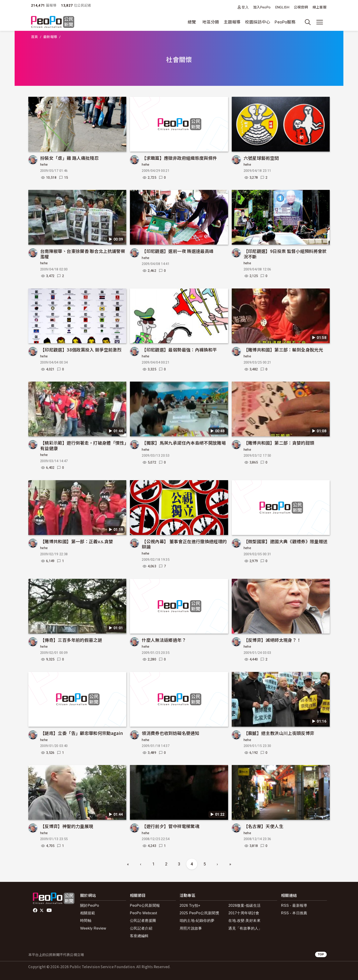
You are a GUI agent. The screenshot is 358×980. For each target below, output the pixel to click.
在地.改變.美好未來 (244, 921)
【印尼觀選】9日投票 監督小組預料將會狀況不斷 (285, 254)
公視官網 (301, 7)
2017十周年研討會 (244, 913)
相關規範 (88, 913)
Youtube (50, 910)
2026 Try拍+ (190, 905)
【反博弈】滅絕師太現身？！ (272, 640)
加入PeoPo (262, 7)
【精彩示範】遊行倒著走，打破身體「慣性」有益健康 (83, 445)
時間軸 (86, 921)
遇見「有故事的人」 (245, 928)
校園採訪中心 (258, 22)
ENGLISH (282, 7)
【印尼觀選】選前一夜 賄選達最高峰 (178, 251)
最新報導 (50, 37)
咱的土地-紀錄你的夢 (197, 921)
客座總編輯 (139, 936)
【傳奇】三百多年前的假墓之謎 (71, 640)
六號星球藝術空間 (261, 158)
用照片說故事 (191, 928)
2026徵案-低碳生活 (244, 905)
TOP (321, 954)
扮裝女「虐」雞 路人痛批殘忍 (69, 158)
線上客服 (320, 7)
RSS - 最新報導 (294, 905)
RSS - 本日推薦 (294, 913)
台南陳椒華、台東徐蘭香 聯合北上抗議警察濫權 (83, 254)
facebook (36, 910)
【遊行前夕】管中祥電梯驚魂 (171, 826)
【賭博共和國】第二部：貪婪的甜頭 (279, 443)
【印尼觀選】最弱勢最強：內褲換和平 (179, 350)
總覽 (192, 22)
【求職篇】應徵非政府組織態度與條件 (179, 158)
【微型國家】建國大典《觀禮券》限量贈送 (286, 541)
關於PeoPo (90, 905)
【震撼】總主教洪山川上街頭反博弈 (279, 733)
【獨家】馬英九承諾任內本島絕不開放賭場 (184, 443)
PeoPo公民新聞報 (145, 905)
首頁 (35, 37)
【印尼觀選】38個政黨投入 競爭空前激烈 (81, 350)
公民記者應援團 (143, 921)
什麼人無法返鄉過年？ (164, 640)
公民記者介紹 (141, 928)
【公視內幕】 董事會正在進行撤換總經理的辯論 (184, 544)
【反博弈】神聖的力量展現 (67, 826)
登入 (245, 7)
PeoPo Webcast (143, 913)
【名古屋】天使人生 (263, 826)
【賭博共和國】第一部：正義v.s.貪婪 (77, 541)
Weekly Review (93, 928)
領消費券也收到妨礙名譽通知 (171, 733)
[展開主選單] (320, 22)
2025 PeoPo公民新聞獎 (199, 913)
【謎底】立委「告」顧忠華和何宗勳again (82, 733)
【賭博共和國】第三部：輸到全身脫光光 (283, 350)
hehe (44, 165)
